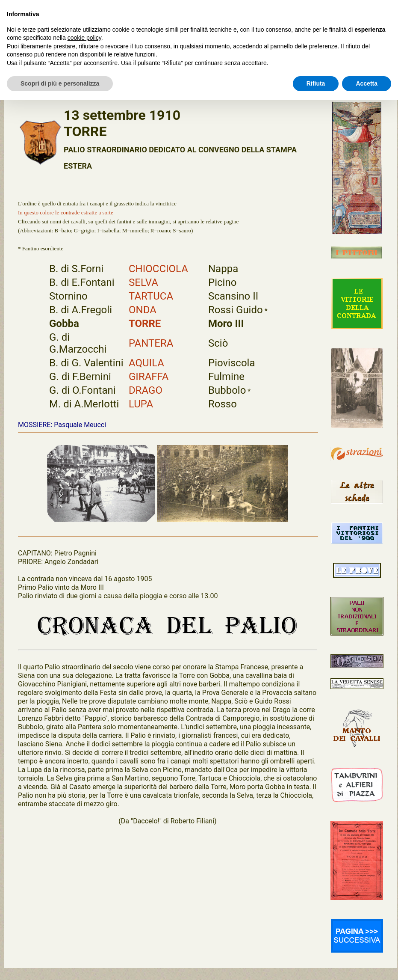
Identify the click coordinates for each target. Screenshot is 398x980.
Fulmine (226, 377)
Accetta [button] (367, 83)
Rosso (223, 404)
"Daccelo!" (146, 821)
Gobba (64, 324)
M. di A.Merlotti (84, 404)
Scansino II (233, 296)
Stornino (68, 296)
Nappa (223, 269)
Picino (222, 282)
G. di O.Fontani (83, 390)
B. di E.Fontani (82, 282)
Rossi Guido (236, 310)
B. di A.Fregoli (81, 310)
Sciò (218, 343)
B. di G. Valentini (86, 363)
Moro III (226, 324)
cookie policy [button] (84, 38)
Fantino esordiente (43, 248)
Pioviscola (231, 363)
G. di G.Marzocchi (78, 343)
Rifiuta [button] (316, 83)
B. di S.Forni (76, 269)
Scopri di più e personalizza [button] (60, 83)
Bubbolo (227, 390)
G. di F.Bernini (80, 377)
